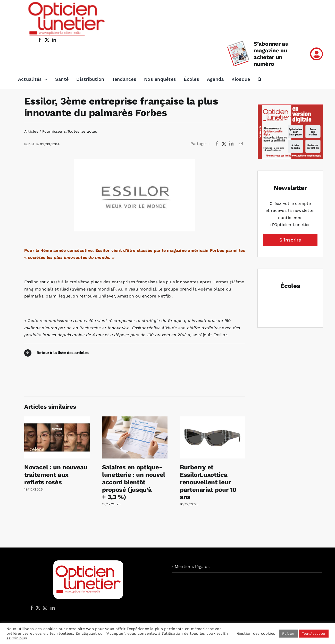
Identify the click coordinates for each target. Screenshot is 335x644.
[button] (260, 79)
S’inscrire (290, 240)
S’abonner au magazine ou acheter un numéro (271, 54)
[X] (224, 144)
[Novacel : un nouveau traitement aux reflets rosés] (57, 419)
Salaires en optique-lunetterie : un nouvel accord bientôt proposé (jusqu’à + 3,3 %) (134, 482)
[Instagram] (44, 608)
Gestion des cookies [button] (256, 633)
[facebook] (40, 40)
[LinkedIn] (231, 144)
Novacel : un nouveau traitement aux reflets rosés (56, 475)
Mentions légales (192, 566)
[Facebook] (217, 144)
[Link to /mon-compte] (316, 54)
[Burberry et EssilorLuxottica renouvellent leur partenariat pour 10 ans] (213, 419)
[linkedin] (54, 40)
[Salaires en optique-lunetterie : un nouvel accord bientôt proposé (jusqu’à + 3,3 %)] (135, 419)
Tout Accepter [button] (314, 634)
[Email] (241, 144)
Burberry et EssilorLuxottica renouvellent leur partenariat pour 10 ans (208, 482)
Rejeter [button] (288, 634)
